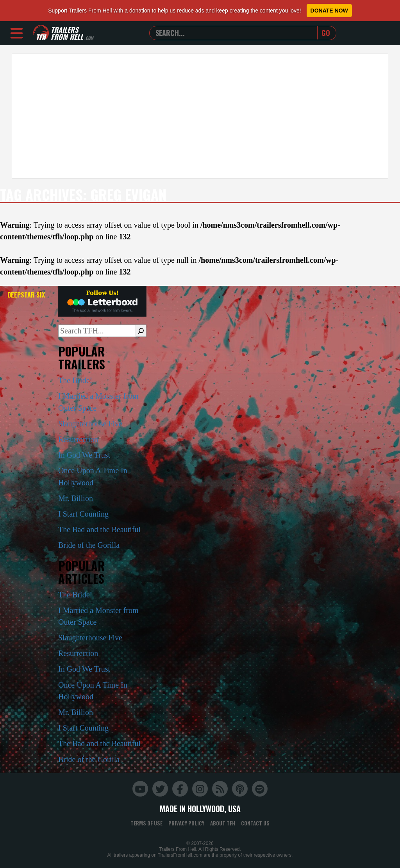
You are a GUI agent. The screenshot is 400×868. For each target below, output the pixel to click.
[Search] (141, 331)
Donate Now (329, 11)
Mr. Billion (76, 498)
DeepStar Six (26, 295)
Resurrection (78, 439)
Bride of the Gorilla (89, 545)
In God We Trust (84, 455)
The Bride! (75, 380)
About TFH (223, 823)
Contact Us (255, 823)
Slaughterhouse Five (90, 424)
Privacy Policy (186, 823)
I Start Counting (83, 514)
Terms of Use (146, 823)
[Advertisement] (200, 116)
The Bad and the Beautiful (99, 529)
